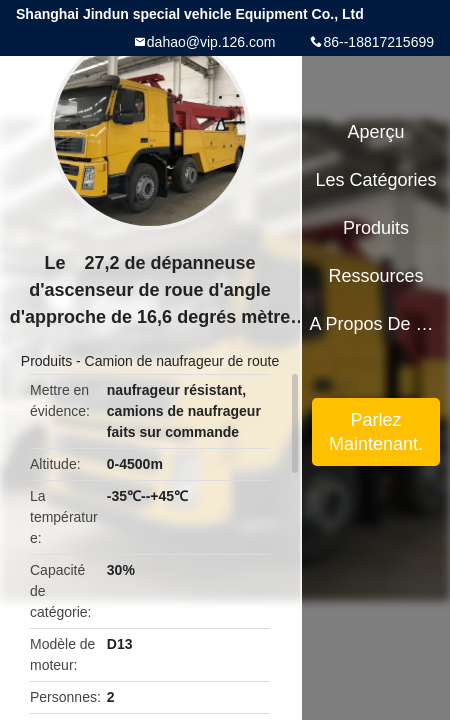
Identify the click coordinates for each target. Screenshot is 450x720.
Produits (46, 361)
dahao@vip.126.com (211, 42)
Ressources (376, 276)
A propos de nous (375, 324)
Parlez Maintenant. (376, 432)
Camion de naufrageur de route (182, 361)
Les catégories (376, 180)
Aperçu (376, 132)
